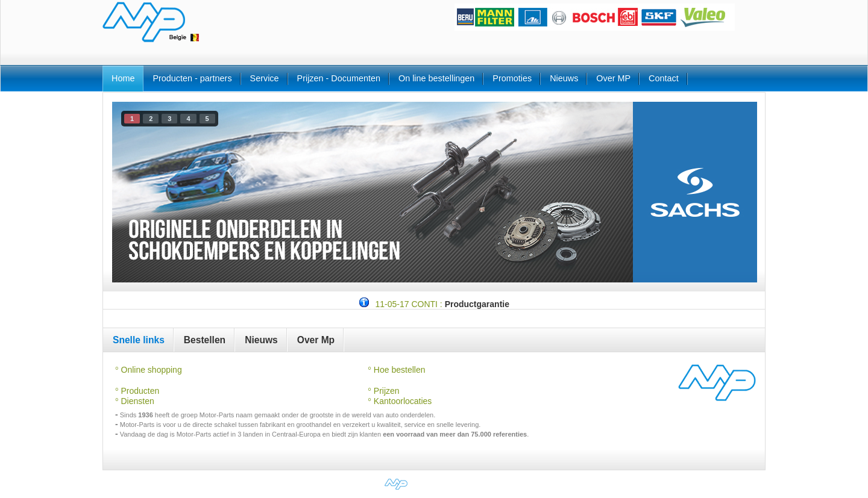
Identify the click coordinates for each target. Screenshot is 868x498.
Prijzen (385, 391)
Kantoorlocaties (400, 401)
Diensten (137, 401)
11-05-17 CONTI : (408, 304)
